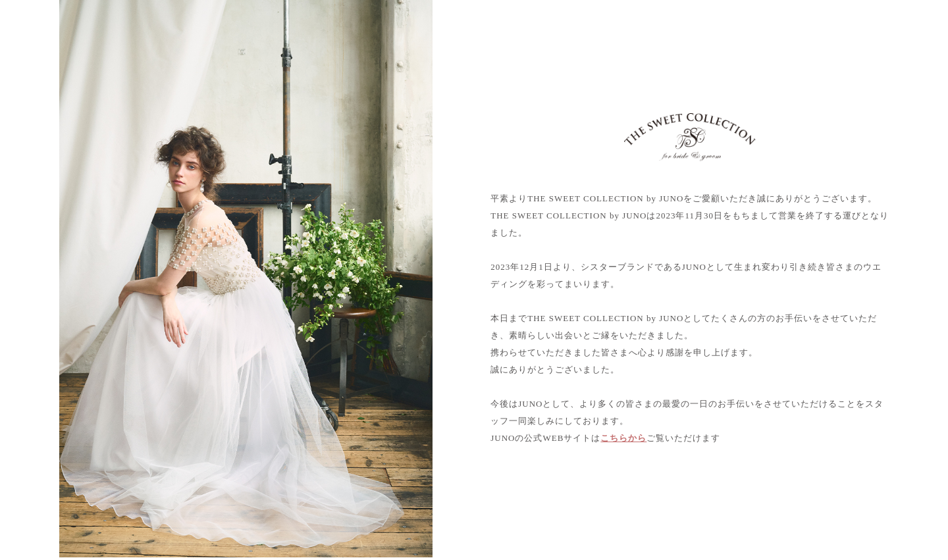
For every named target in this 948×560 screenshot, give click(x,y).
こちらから (623, 438)
